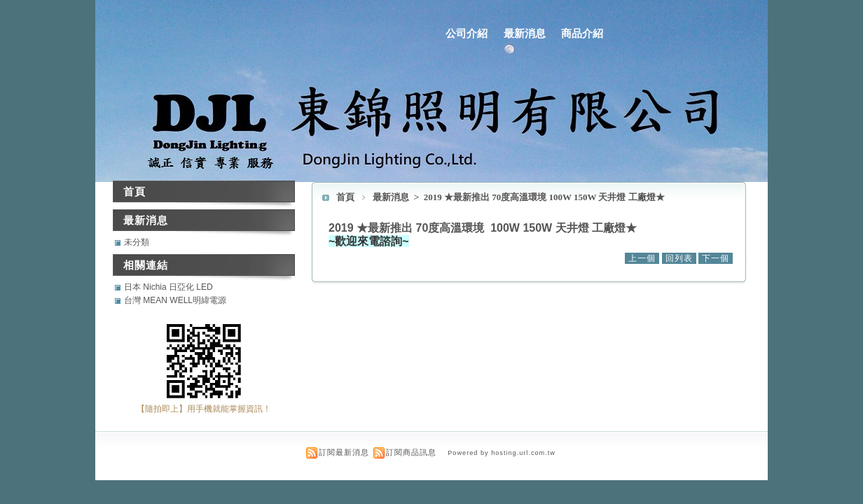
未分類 (137, 242)
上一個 (642, 258)
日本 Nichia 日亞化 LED (168, 287)
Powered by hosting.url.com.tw (502, 453)
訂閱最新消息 (344, 452)
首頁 (345, 197)
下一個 (716, 258)
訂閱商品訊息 (411, 452)
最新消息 (525, 33)
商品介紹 (582, 33)
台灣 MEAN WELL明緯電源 (175, 300)
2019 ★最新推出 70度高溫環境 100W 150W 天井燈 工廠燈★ (544, 197)
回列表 (679, 258)
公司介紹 (467, 33)
